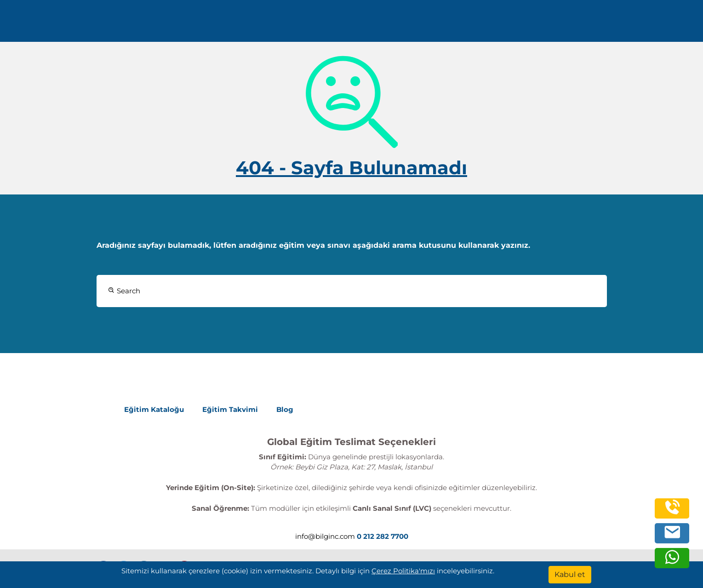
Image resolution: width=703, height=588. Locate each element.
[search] (666, 24)
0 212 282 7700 (167, 24)
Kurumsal (418, 24)
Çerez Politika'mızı (403, 571)
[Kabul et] (570, 575)
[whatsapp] (672, 562)
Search (124, 291)
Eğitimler (359, 24)
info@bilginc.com (241, 24)
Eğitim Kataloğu (154, 409)
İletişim (531, 24)
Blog (285, 409)
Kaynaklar (479, 24)
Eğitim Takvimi (230, 409)
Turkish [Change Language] (626, 24)
